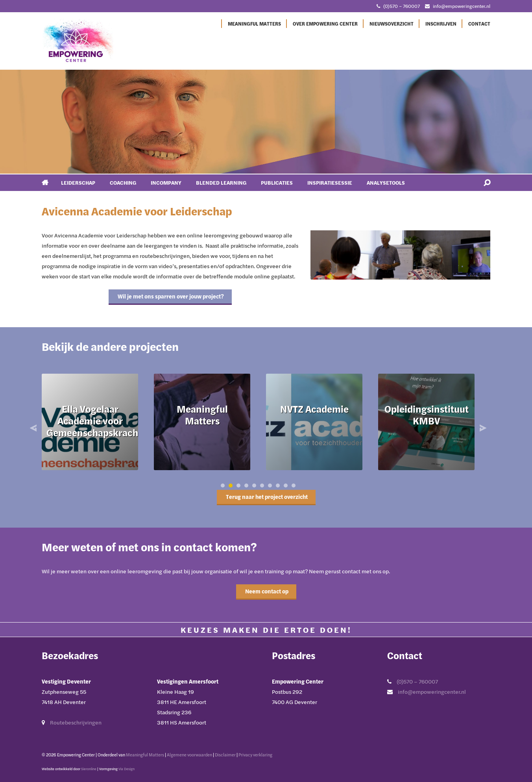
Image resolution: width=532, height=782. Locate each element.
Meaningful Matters (254, 24)
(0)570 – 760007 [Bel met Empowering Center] (402, 6)
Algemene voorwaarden (189, 755)
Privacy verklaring (255, 755)
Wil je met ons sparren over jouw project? (170, 296)
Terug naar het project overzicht (266, 497)
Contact (479, 24)
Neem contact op (266, 591)
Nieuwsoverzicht (392, 24)
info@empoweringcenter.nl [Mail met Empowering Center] (462, 6)
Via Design (127, 769)
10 (294, 486)
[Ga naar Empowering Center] (79, 41)
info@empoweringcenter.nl (432, 692)
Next (482, 428)
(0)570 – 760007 (417, 681)
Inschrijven (441, 24)
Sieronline (89, 769)
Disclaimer (225, 755)
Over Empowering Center (325, 24)
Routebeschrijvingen (76, 722)
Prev (34, 428)
